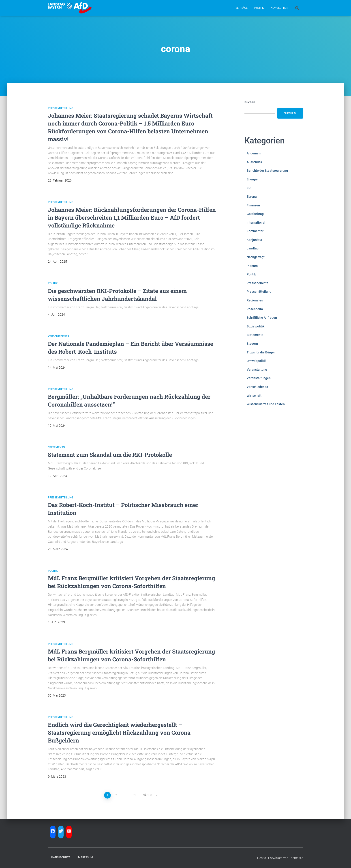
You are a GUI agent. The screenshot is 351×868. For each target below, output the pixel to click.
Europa (252, 197)
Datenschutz (61, 857)
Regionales (255, 300)
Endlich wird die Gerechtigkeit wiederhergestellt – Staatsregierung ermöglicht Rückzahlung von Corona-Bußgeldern (120, 733)
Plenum (252, 266)
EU (249, 188)
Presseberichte (258, 283)
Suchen (250, 102)
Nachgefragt (256, 257)
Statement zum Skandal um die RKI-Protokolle (110, 455)
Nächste (149, 795)
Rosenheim (255, 309)
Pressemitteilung (61, 108)
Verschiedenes (58, 336)
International (256, 223)
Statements (56, 447)
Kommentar (255, 231)
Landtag (253, 248)
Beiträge (242, 8)
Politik (259, 8)
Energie (252, 179)
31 (134, 795)
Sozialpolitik (256, 326)
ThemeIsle (296, 858)
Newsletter (279, 8)
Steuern (252, 344)
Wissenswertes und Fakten (266, 404)
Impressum (85, 857)
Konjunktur (255, 240)
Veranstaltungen (259, 378)
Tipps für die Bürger (261, 352)
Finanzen (253, 205)
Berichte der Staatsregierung (267, 171)
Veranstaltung (257, 370)
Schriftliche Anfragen (262, 318)
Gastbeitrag (255, 214)
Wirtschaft (254, 396)
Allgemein (254, 153)
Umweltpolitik (257, 361)
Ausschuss (254, 162)
